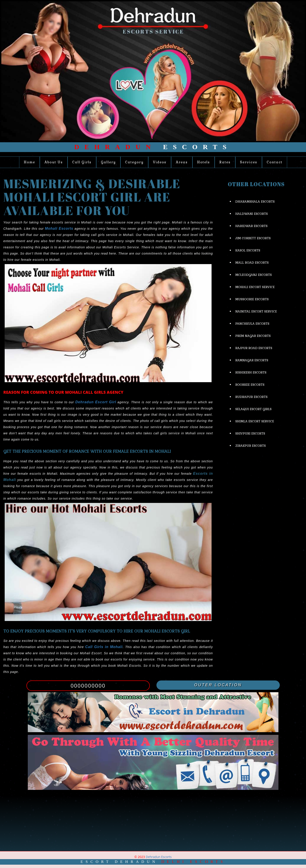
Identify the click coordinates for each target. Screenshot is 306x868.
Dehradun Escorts (159, 857)
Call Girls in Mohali (104, 647)
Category (134, 162)
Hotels (204, 162)
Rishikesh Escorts (251, 372)
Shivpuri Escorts (250, 433)
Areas (182, 162)
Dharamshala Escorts (255, 202)
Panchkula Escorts (252, 324)
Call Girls (82, 162)
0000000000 (88, 685)
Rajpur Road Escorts (254, 348)
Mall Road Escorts (252, 263)
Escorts (153, 147)
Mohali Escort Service (255, 287)
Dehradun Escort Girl (96, 402)
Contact (275, 162)
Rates (225, 162)
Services (249, 162)
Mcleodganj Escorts (254, 275)
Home (29, 162)
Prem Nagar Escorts (253, 336)
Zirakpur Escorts (251, 446)
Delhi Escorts (193, 862)
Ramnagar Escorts (252, 360)
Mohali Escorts (59, 228)
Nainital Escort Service (256, 311)
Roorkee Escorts (250, 385)
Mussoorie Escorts (252, 299)
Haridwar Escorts (251, 226)
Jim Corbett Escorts (253, 238)
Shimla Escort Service (255, 421)
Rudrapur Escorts (251, 397)
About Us (54, 162)
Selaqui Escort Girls (253, 409)
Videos (160, 162)
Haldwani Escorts (252, 214)
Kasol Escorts (248, 250)
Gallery (108, 162)
